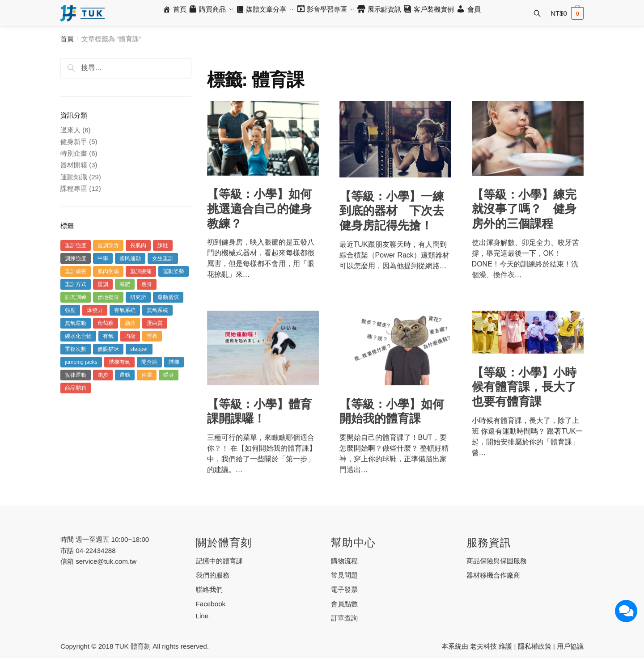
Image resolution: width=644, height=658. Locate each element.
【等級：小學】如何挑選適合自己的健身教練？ (259, 209)
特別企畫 (74, 153)
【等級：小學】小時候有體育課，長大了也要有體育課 (524, 387)
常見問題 (344, 575)
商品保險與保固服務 (497, 561)
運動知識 (74, 177)
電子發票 (344, 589)
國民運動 (130, 258)
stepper (139, 349)
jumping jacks (81, 362)
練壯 (163, 245)
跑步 (103, 375)
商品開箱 (76, 388)
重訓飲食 (108, 245)
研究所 (138, 297)
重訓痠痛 (141, 271)
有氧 (108, 336)
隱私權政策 (535, 646)
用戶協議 (570, 646)
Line (202, 616)
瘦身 (147, 284)
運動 (125, 375)
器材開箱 (74, 165)
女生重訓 (163, 258)
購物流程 (344, 561)
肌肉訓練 (76, 297)
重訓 (103, 284)
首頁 (67, 39)
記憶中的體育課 (219, 561)
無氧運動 (76, 323)
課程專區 (74, 188)
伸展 (147, 375)
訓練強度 (76, 258)
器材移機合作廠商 (493, 575)
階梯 (174, 362)
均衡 (130, 336)
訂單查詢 (344, 618)
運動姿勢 (174, 271)
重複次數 (76, 349)
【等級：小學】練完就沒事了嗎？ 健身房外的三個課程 (524, 209)
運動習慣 (168, 297)
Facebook (211, 604)
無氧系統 (157, 310)
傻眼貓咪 (108, 349)
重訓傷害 (76, 271)
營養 (152, 336)
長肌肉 (138, 245)
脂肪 (130, 323)
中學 (103, 258)
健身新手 (74, 141)
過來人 (70, 130)
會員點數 (344, 604)
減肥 (125, 284)
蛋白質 (155, 323)
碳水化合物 (78, 336)
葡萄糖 (106, 323)
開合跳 (149, 362)
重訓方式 (76, 284)
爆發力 (95, 310)
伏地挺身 (108, 297)
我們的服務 (213, 575)
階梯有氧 (119, 362)
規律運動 (76, 375)
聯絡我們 (209, 589)
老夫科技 (483, 646)
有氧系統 (125, 310)
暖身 (169, 375)
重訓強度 (76, 245)
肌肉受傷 (108, 271)
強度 (70, 310)
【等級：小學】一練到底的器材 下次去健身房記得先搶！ (392, 211)
